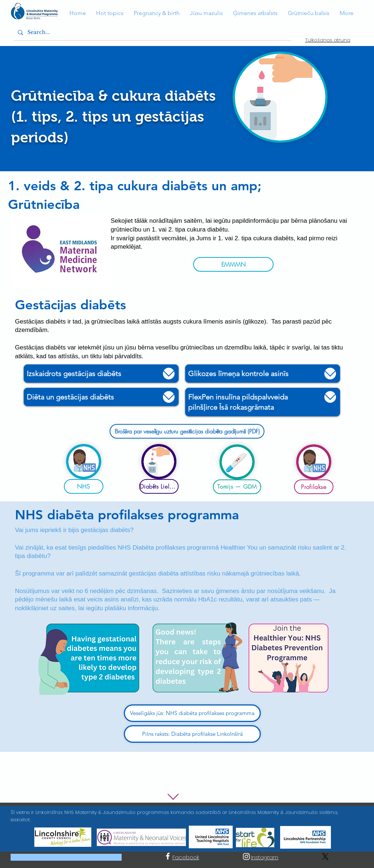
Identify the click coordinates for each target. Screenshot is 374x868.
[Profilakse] (314, 487)
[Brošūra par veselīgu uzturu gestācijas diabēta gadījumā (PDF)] (187, 431)
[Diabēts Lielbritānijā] (159, 486)
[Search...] (152, 32)
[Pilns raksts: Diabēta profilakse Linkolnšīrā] (192, 734)
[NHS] (84, 486)
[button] (78, 13)
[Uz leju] (169, 374)
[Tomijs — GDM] (237, 487)
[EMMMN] (233, 264)
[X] (325, 856)
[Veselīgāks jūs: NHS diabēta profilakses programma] (192, 713)
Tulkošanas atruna (328, 40)
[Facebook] (168, 856)
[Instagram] (246, 856)
